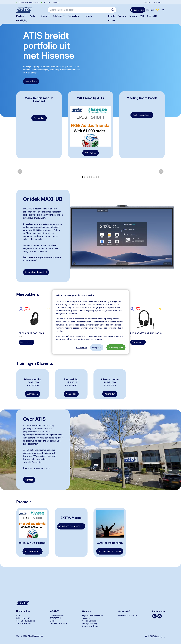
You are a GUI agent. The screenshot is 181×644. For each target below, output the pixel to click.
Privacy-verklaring (90, 623)
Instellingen (81, 347)
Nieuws (133, 16)
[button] (20, 174)
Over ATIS (152, 16)
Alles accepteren (116, 347)
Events (112, 16)
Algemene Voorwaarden (92, 615)
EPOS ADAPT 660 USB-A (31, 336)
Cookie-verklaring (90, 621)
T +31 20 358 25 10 (24, 623)
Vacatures (86, 618)
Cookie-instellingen (90, 626)
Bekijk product (27, 345)
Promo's (122, 16)
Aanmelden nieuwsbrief (127, 615)
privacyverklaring (95, 339)
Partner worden (138, 10)
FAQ (142, 16)
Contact (112, 20)
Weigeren (97, 347)
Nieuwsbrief (124, 611)
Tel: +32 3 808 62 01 (59, 623)
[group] (26, 174)
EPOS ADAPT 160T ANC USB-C (146, 336)
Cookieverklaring (76, 339)
